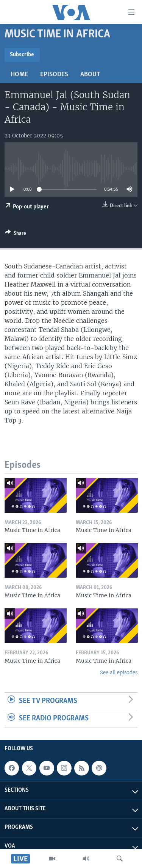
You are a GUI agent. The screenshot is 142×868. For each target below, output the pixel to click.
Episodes (54, 75)
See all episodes (119, 673)
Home (19, 75)
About (90, 75)
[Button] (16, 234)
